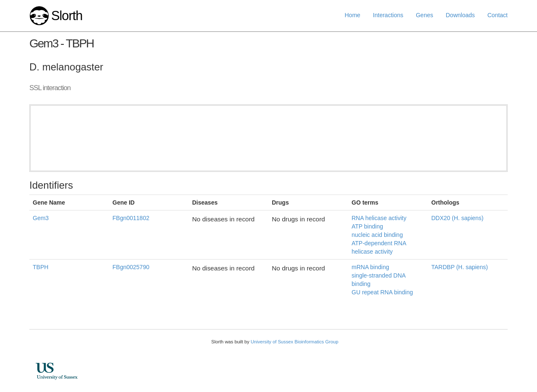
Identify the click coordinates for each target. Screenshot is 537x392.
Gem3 (41, 218)
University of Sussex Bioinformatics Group (294, 342)
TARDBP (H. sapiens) (460, 267)
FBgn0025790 (131, 267)
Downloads (460, 15)
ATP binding (367, 226)
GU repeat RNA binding (382, 292)
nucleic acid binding (377, 235)
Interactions (388, 15)
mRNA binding (370, 267)
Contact (498, 15)
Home (353, 15)
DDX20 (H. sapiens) (457, 218)
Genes (424, 15)
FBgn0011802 (131, 218)
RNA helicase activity (379, 218)
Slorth (67, 16)
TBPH (40, 267)
